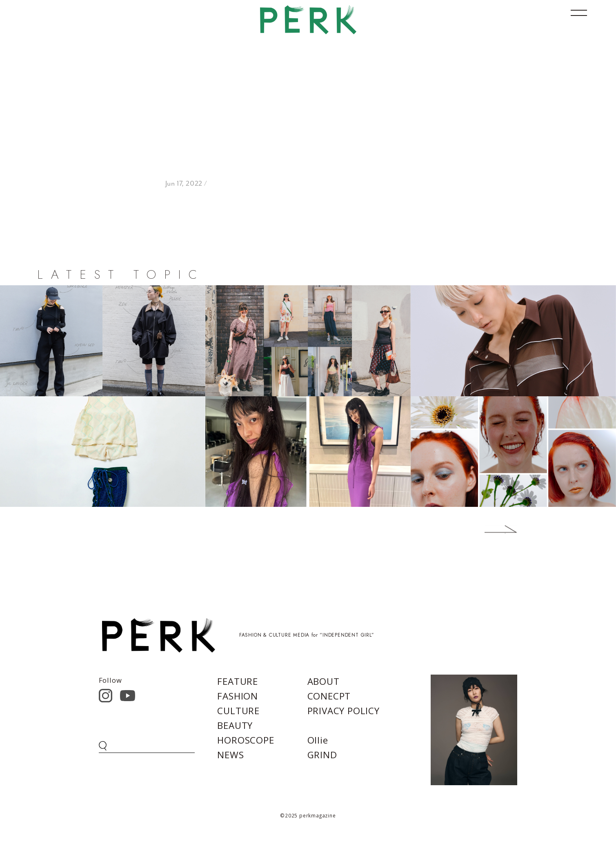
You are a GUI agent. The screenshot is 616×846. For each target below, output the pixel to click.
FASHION (238, 696)
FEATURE (238, 681)
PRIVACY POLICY (344, 711)
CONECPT (329, 696)
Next (489, 529)
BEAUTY (235, 725)
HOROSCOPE (246, 740)
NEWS (230, 755)
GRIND (322, 755)
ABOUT (324, 681)
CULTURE (238, 711)
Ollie (318, 740)
